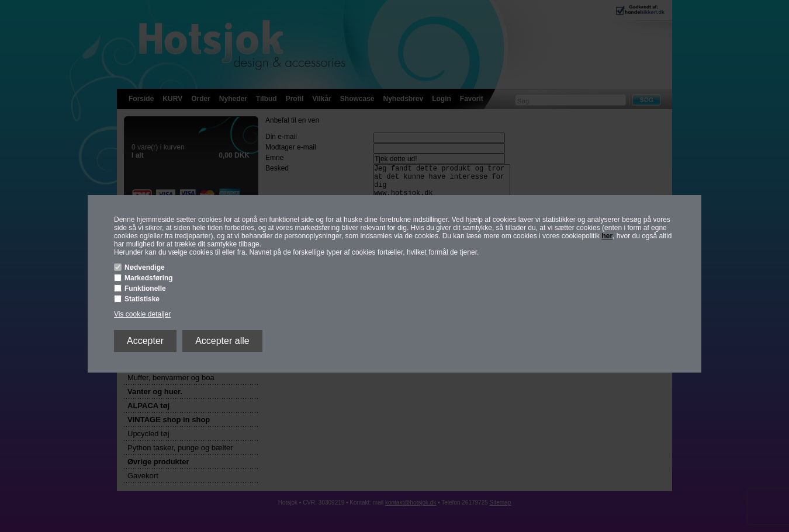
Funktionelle (145, 288)
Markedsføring (149, 278)
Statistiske (142, 299)
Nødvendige (145, 267)
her (607, 236)
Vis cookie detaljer (142, 314)
